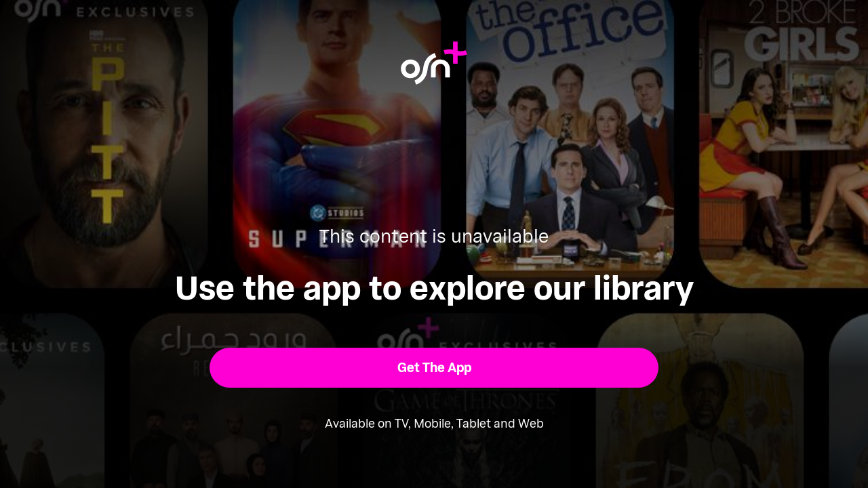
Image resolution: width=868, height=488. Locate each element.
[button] (434, 368)
